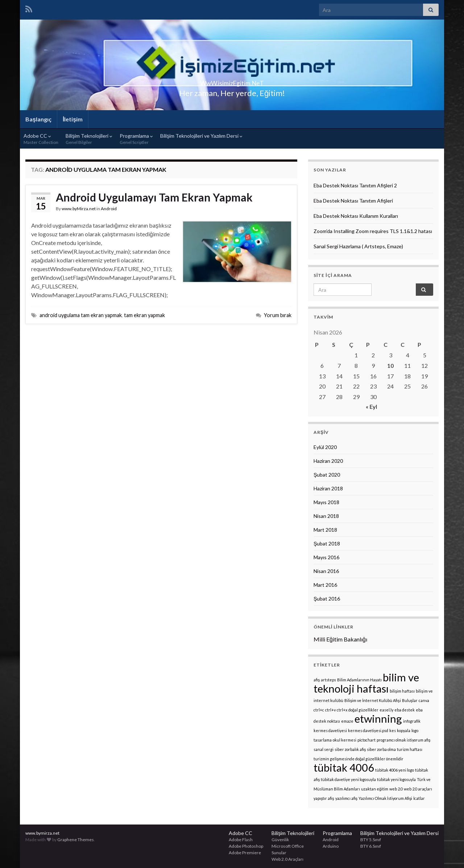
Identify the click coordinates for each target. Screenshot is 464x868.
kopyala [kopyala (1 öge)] (404, 730)
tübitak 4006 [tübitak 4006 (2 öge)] (344, 767)
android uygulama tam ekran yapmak (81, 315)
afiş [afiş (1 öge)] (317, 680)
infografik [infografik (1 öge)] (412, 721)
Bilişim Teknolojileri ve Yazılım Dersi (201, 136)
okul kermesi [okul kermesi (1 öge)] (345, 740)
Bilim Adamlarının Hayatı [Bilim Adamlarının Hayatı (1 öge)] (359, 680)
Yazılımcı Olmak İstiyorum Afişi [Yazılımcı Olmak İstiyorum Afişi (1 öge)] (385, 798)
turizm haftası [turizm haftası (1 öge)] (410, 749)
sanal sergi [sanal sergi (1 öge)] (324, 749)
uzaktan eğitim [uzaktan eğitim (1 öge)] (375, 789)
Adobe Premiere (245, 853)
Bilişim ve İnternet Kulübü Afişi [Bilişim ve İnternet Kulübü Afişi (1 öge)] (373, 700)
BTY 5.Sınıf (371, 840)
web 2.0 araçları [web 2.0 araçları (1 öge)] (418, 789)
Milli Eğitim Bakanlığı (340, 639)
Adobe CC (41, 139)
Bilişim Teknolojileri (89, 139)
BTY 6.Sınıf (371, 846)
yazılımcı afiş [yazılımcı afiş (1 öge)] (346, 798)
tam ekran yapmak (144, 315)
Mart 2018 (325, 530)
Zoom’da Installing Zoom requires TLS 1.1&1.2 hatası (373, 231)
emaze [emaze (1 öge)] (347, 721)
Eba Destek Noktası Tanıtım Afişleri (353, 201)
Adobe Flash (241, 840)
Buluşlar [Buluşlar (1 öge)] (410, 700)
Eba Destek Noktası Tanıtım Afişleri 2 (355, 185)
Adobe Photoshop (246, 846)
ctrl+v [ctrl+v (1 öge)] (330, 710)
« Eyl (371, 406)
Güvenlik (280, 840)
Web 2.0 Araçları (287, 859)
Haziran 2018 (328, 488)
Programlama (136, 139)
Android (109, 209)
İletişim (73, 119)
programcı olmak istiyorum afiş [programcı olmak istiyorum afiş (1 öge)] (403, 740)
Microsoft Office (288, 846)
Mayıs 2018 (326, 502)
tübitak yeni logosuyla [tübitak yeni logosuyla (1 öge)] (396, 779)
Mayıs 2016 (326, 557)
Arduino (331, 846)
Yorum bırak (278, 315)
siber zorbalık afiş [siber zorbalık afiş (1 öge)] (350, 749)
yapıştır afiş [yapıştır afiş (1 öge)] (324, 798)
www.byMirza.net (79, 209)
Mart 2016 (325, 585)
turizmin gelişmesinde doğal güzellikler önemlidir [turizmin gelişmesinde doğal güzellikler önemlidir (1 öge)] (359, 759)
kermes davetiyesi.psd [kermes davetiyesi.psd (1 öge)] (368, 730)
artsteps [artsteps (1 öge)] (328, 680)
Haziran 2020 (328, 461)
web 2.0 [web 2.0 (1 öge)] (396, 789)
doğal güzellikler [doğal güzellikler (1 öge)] (363, 710)
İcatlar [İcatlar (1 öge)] (419, 798)
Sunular (279, 853)
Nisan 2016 (326, 571)
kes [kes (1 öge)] (393, 730)
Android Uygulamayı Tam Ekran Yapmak (154, 197)
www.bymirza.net (42, 833)
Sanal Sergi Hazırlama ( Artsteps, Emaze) (358, 246)
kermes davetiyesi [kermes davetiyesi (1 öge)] (330, 730)
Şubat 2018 (327, 543)
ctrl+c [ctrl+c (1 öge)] (319, 710)
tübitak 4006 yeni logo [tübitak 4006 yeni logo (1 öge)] (395, 770)
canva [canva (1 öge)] (424, 700)
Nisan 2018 (326, 516)
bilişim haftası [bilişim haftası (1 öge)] (402, 691)
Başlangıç (38, 119)
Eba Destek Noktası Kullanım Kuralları (356, 216)
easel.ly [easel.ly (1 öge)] (386, 710)
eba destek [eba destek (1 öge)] (405, 710)
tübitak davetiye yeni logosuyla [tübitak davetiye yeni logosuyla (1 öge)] (348, 779)
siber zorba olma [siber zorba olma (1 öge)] (381, 749)
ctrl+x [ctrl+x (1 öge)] (342, 710)
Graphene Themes (76, 840)
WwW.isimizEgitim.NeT (232, 81)
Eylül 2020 (325, 447)
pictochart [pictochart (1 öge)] (366, 740)
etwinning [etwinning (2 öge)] (378, 719)
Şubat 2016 (327, 599)
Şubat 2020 (327, 475)
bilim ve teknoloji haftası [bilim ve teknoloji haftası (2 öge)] (366, 683)
